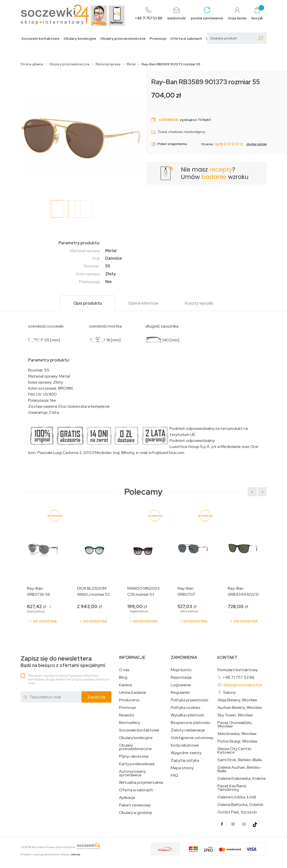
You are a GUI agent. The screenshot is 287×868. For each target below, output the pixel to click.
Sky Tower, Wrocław (235, 715)
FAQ (175, 775)
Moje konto (181, 670)
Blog (123, 677)
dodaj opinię (256, 144)
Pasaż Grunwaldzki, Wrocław (235, 724)
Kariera (125, 685)
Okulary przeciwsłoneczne (123, 39)
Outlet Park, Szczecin (237, 812)
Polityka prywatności (189, 700)
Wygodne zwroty (186, 753)
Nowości (127, 715)
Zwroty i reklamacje (188, 730)
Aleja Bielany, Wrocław (237, 700)
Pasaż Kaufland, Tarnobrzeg (232, 788)
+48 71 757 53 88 (238, 677)
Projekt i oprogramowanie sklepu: (50, 854)
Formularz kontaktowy (238, 670)
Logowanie (181, 685)
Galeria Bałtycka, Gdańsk (240, 805)
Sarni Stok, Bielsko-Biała (240, 760)
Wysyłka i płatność (187, 715)
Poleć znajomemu (169, 144)
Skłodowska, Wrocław (237, 734)
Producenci (129, 700)
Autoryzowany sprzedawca (132, 773)
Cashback (168, 120)
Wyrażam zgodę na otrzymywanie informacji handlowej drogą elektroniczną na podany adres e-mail (69, 679)
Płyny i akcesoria (134, 756)
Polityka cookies (186, 708)
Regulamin (180, 693)
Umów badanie (133, 693)
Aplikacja (127, 798)
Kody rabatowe (185, 745)
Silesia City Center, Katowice (235, 751)
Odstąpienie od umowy (192, 738)
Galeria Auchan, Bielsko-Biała (240, 769)
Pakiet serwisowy (135, 805)
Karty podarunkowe (137, 764)
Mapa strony (182, 768)
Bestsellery (129, 723)
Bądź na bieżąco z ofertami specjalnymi (63, 662)
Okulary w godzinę (135, 813)
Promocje (158, 39)
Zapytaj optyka (185, 760)
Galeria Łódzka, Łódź (237, 797)
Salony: (230, 692)
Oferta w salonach (186, 39)
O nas (124, 670)
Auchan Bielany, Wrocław (240, 708)
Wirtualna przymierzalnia (141, 783)
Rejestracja (181, 677)
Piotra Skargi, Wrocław (237, 741)
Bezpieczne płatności (190, 723)
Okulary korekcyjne (80, 39)
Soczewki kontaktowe (40, 39)
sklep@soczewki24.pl (243, 685)
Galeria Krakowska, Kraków (241, 779)
